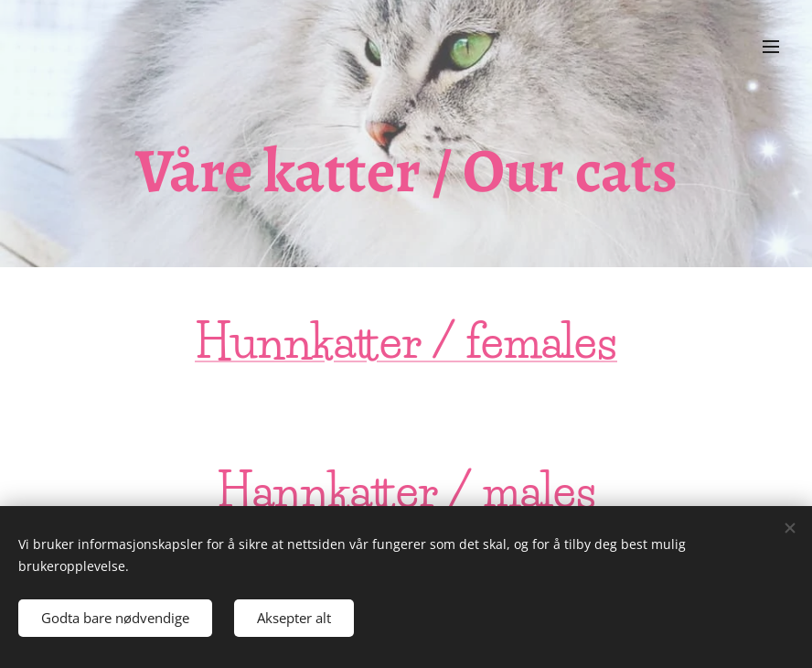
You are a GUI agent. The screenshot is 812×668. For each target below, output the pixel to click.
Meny (771, 47)
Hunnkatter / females (406, 341)
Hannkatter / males (406, 490)
